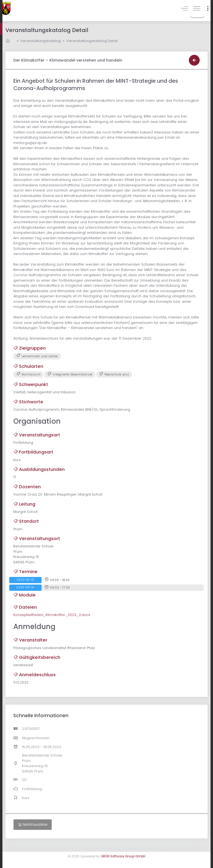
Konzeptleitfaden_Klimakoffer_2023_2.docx (52, 615)
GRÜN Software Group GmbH (123, 856)
